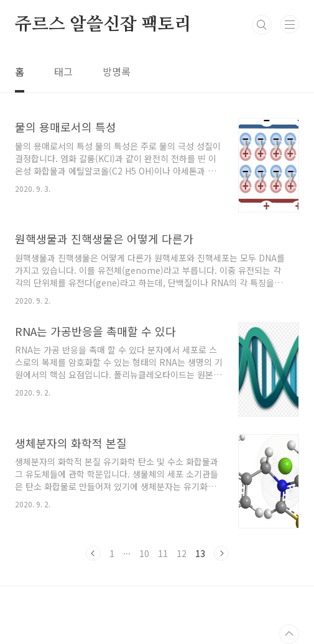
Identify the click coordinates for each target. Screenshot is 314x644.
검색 (262, 25)
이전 (93, 553)
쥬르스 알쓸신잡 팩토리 (103, 25)
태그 (63, 71)
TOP (289, 634)
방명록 (117, 71)
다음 (221, 553)
